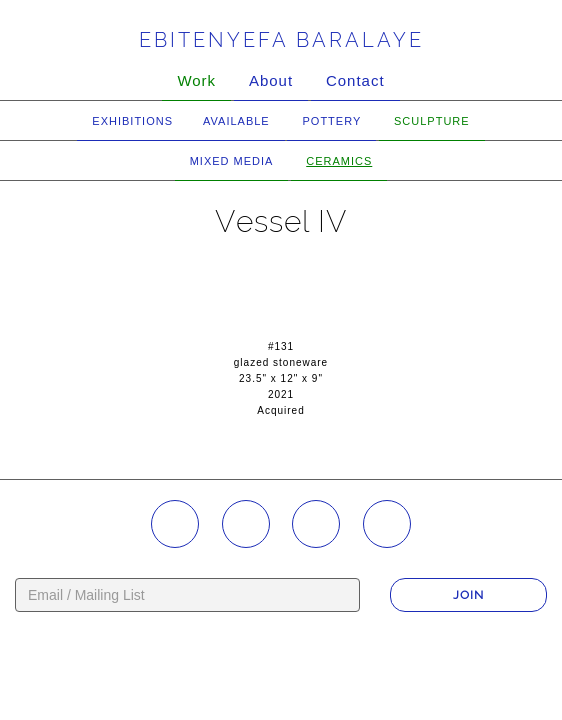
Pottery (331, 121)
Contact (355, 80)
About (271, 80)
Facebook (246, 524)
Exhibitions (132, 121)
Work (196, 80)
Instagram (175, 524)
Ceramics (339, 161)
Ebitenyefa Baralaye (281, 40)
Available (236, 121)
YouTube (316, 524)
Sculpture (432, 121)
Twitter (387, 524)
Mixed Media (232, 161)
